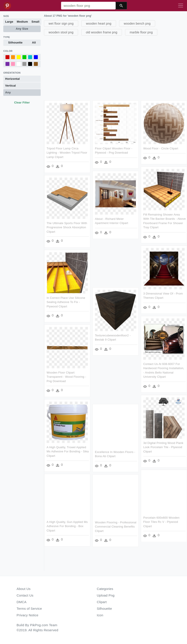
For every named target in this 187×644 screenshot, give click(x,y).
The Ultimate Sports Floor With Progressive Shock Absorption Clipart (67, 227)
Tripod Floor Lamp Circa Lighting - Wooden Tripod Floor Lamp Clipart (67, 153)
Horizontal (13, 79)
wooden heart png (99, 24)
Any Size (22, 29)
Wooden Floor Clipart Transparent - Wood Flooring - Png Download (66, 377)
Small (35, 22)
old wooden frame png (102, 32)
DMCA (22, 602)
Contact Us (25, 595)
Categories (105, 589)
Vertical (11, 86)
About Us (24, 589)
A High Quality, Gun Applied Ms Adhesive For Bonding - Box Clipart (67, 526)
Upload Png (106, 595)
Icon (100, 615)
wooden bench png (137, 24)
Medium (22, 22)
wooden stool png (61, 32)
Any (8, 92)
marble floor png (141, 32)
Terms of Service (29, 609)
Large (9, 22)
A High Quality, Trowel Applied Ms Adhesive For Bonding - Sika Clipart (68, 451)
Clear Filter (22, 102)
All (34, 43)
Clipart (102, 602)
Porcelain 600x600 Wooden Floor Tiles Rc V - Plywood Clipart (161, 522)
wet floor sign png (61, 24)
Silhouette (15, 43)
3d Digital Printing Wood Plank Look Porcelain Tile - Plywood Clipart (163, 447)
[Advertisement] (115, 67)
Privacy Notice (28, 615)
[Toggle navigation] (181, 6)
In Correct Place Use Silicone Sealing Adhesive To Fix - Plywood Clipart (66, 302)
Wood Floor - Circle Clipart (161, 148)
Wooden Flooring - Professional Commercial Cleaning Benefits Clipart (116, 526)
